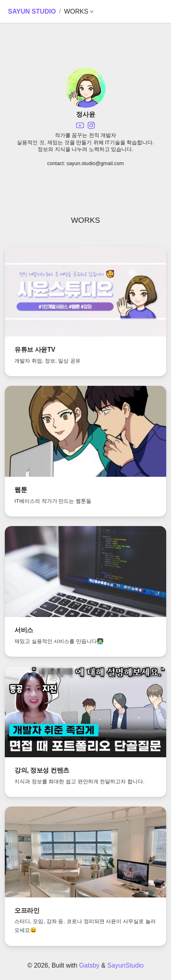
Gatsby (90, 965)
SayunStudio (126, 965)
